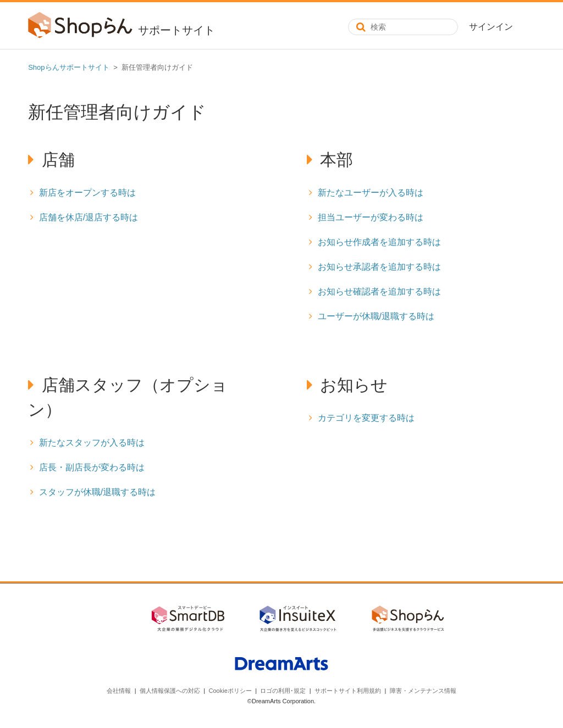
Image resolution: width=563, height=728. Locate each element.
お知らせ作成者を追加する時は (379, 242)
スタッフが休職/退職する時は (97, 492)
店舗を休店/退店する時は (89, 217)
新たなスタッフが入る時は (92, 443)
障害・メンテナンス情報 (423, 691)
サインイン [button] (491, 27)
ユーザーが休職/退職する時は (376, 316)
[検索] (403, 27)
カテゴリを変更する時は (366, 418)
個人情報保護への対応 (170, 691)
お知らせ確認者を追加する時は (379, 291)
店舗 (58, 160)
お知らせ (354, 385)
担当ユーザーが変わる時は (371, 217)
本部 (336, 160)
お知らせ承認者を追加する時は (379, 267)
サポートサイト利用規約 (348, 691)
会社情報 (119, 691)
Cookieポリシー (230, 691)
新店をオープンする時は (87, 193)
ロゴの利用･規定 (283, 691)
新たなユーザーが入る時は (371, 193)
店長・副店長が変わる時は (92, 467)
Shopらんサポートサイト (68, 67)
